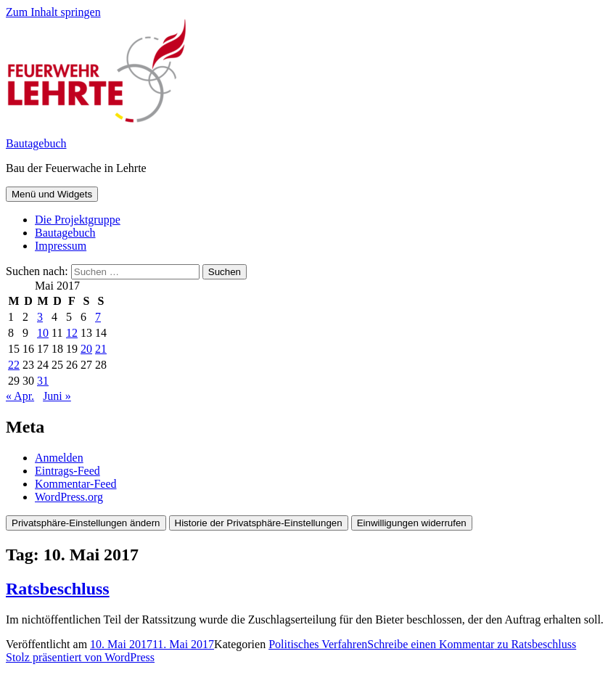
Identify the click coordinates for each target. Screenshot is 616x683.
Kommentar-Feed (76, 484)
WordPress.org (69, 497)
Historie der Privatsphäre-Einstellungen (259, 523)
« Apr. (20, 396)
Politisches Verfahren (318, 644)
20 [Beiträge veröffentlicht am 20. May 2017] (86, 349)
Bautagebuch (36, 143)
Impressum (61, 246)
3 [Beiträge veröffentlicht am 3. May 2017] (40, 317)
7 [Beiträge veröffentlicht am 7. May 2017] (98, 317)
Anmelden (59, 458)
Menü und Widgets (52, 194)
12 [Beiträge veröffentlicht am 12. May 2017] (72, 333)
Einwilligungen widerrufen (412, 523)
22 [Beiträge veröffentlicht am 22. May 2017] (14, 365)
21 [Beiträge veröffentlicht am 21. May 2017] (101, 349)
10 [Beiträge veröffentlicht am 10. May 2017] (43, 333)
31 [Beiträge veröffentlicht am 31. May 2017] (43, 381)
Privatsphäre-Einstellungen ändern (86, 523)
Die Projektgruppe (78, 220)
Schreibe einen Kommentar (472, 644)
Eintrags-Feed (67, 471)
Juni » (57, 396)
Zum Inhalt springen (53, 12)
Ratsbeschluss (58, 589)
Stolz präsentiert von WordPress (80, 657)
